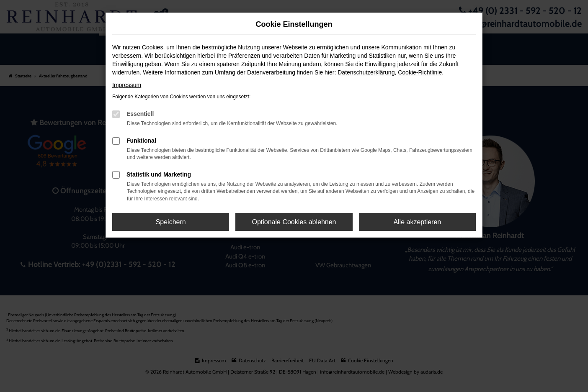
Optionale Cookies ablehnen (294, 222)
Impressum (127, 85)
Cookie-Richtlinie (420, 72)
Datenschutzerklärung (366, 72)
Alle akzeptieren (417, 222)
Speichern (171, 222)
